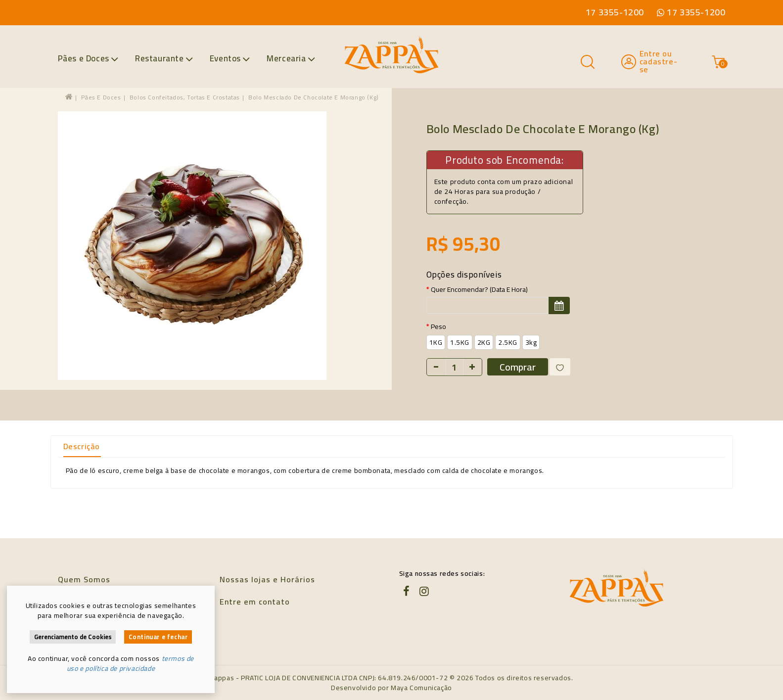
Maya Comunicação (421, 688)
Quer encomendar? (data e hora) (479, 289)
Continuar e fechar (158, 637)
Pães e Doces (88, 58)
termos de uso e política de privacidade (130, 663)
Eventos (230, 58)
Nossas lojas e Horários (267, 579)
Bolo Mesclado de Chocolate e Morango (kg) (314, 97)
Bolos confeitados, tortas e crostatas (185, 97)
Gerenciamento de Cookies (73, 637)
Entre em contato (255, 602)
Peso (438, 327)
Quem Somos (84, 579)
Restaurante (164, 58)
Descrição (82, 446)
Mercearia (291, 58)
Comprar (518, 367)
